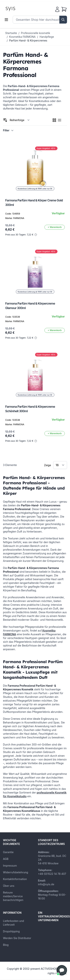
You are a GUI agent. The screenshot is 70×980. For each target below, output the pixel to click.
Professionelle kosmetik (35, 33)
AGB (6, 859)
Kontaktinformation (15, 879)
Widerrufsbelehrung (15, 872)
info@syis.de (46, 884)
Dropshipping (11, 931)
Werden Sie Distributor (17, 938)
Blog (6, 945)
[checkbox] (54, 120)
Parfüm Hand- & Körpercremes (28, 40)
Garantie (8, 852)
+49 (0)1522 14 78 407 (52, 874)
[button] (62, 970)
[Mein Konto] (57, 9)
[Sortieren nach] (20, 120)
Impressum (10, 866)
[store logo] (19, 9)
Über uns (9, 886)
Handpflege (47, 37)
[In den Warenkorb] (55, 227)
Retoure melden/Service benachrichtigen (13, 896)
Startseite (11, 33)
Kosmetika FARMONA (22, 37)
